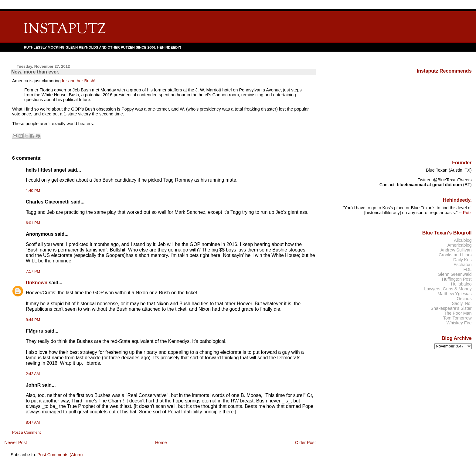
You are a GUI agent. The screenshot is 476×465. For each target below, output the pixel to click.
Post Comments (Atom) (60, 455)
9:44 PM (33, 320)
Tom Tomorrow (457, 318)
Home (161, 443)
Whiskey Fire (459, 323)
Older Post (305, 443)
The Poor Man (458, 313)
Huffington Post (457, 279)
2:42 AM (33, 374)
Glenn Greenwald (455, 274)
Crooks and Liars (455, 255)
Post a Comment (26, 433)
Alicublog (463, 240)
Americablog (460, 245)
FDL (467, 269)
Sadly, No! (462, 303)
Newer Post (15, 443)
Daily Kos (462, 260)
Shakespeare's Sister (451, 308)
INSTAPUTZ (65, 30)
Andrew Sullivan (456, 250)
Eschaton (463, 265)
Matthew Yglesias (454, 294)
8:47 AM (33, 422)
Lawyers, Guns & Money (448, 289)
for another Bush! (79, 81)
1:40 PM (33, 191)
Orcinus (464, 299)
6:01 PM (33, 223)
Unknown (37, 283)
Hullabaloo (461, 284)
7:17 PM (33, 272)
